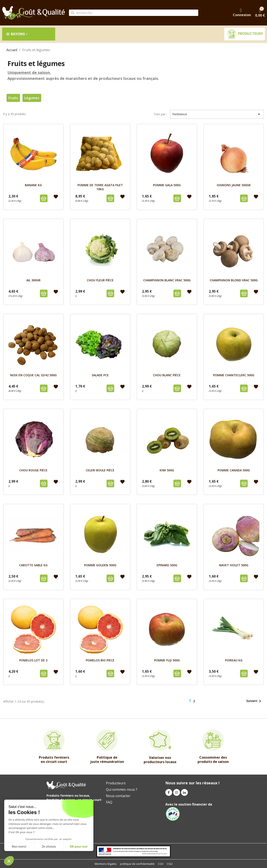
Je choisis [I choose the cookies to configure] (49, 847)
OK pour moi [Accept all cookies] (79, 847)
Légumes (32, 98)
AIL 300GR (33, 280)
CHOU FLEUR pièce (100, 280)
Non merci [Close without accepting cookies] (19, 847)
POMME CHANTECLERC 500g (234, 375)
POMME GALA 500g (167, 185)
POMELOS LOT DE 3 (33, 660)
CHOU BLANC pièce (167, 375)
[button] (9, 861)
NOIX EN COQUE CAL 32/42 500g (33, 375)
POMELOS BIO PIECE (100, 660)
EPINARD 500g (167, 565)
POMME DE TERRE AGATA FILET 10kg (100, 187)
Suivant (254, 701)
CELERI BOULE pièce (100, 470)
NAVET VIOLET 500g (234, 565)
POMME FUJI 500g (167, 660)
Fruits (13, 98)
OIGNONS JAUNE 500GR (234, 185)
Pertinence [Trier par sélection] (217, 114)
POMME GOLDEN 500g (100, 565)
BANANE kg (33, 185)
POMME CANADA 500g (234, 470)
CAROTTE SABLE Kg (33, 565)
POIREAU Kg (234, 660)
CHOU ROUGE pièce (33, 470)
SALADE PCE (100, 375)
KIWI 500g (167, 470)
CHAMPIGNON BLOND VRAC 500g (234, 280)
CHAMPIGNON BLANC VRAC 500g (167, 280)
